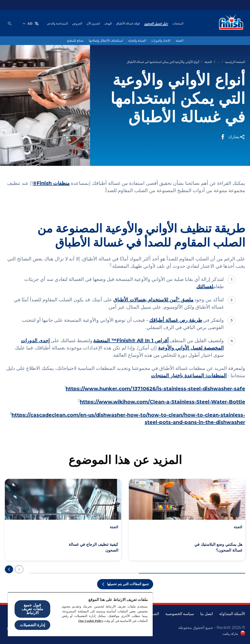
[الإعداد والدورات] (161, 41)
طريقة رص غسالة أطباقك (176, 320)
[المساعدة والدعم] (57, 24)
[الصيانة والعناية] (137, 41)
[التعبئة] (179, 41)
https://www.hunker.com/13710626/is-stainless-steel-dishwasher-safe (155, 389)
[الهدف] (108, 24)
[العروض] (77, 24)
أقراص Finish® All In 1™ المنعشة (131, 340)
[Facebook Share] (223, 137)
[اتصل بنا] (207, 614)
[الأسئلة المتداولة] (232, 614)
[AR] (31, 24)
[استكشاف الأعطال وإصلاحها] (106, 41)
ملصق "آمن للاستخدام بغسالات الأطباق (153, 300)
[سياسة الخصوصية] (180, 614)
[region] (80, 614)
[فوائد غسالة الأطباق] (128, 24)
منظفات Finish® (51, 183)
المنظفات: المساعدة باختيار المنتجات (189, 376)
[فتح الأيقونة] (10, 24)
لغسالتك (205, 286)
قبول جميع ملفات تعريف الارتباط (33, 609)
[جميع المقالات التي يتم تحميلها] (125, 584)
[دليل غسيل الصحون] (156, 24)
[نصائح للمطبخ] (75, 41)
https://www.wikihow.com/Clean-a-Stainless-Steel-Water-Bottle (162, 402)
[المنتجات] (178, 24)
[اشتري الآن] (93, 24)
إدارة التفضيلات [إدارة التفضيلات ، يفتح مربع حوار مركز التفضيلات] (32, 625)
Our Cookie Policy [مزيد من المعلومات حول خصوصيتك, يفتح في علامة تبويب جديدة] (91, 621)
